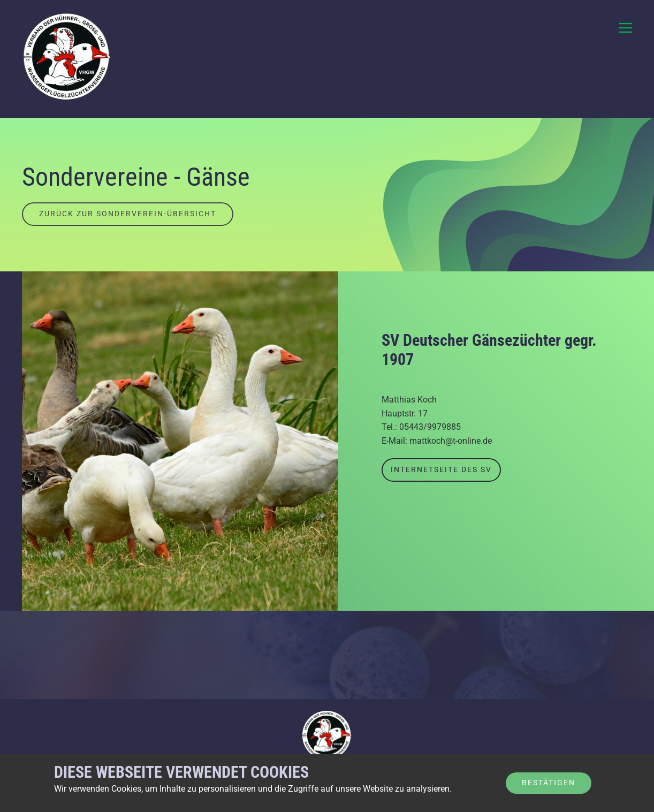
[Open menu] (626, 28)
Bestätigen (549, 783)
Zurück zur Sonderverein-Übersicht (128, 214)
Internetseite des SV (441, 469)
